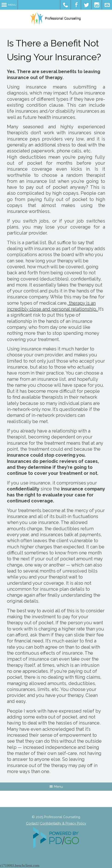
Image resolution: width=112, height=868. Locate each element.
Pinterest (97, 5)
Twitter (86, 5)
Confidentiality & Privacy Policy (63, 823)
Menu (12, 5)
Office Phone (66, 5)
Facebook (76, 5)
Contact (32, 823)
